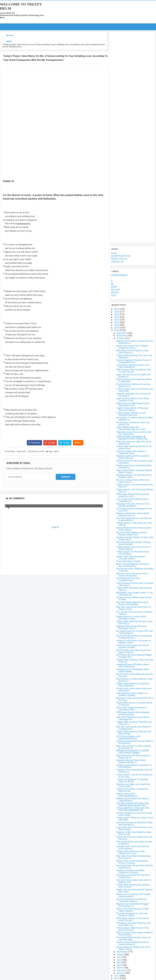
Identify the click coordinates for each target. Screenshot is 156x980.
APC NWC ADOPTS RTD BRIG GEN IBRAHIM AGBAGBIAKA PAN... (132, 804)
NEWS (56, 510)
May (119, 962)
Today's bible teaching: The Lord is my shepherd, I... (134, 356)
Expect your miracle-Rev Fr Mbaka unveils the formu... (132, 347)
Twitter (65, 501)
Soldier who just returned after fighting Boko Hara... (134, 890)
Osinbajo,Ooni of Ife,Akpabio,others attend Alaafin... (133, 670)
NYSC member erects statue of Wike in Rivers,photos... (135, 934)
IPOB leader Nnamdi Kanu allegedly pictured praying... (133, 713)
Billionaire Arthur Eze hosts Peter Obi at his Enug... (135, 699)
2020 (117, 325)
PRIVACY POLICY (119, 259)
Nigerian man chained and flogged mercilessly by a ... (132, 905)
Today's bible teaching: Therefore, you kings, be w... (134, 723)
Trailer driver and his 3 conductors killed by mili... (132, 790)
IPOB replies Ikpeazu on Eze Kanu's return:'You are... (133, 919)
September (122, 952)
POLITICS (115, 290)
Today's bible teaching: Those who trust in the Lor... (135, 661)
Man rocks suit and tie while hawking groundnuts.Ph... (134, 747)
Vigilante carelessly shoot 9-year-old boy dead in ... (133, 395)
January (121, 973)
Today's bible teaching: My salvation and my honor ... (133, 886)
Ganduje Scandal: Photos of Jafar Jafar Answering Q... (135, 538)
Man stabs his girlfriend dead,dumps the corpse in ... (133, 857)
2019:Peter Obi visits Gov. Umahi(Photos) (128, 579)
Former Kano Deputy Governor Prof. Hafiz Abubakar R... (133, 366)
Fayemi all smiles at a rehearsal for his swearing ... (134, 838)
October (121, 338)
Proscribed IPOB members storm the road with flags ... (134, 938)
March (120, 968)
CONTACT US (117, 262)
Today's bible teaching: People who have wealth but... (133, 685)
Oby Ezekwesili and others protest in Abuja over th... (133, 756)
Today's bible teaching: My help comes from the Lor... (134, 622)
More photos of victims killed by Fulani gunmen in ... (134, 680)
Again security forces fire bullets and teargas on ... (133, 375)
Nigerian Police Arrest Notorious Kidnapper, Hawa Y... (131, 627)
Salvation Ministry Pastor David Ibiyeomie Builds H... (131, 761)
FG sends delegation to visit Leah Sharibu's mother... (132, 914)
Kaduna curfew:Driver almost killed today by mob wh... (133, 514)
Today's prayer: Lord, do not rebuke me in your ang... (134, 776)
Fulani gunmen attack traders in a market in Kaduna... (132, 694)
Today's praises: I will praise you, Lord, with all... (134, 524)
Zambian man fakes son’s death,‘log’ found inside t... (133, 785)
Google (50, 501)
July (119, 957)
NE (112, 284)
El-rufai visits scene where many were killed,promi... (134, 689)
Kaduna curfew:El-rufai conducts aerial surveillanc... (134, 462)
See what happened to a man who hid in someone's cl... (134, 519)
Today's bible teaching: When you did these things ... (134, 733)
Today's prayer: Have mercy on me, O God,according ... (134, 548)
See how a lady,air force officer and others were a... (133, 481)
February (121, 970)
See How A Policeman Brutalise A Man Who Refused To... (134, 823)
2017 (117, 976)
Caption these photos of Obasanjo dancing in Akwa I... (132, 409)
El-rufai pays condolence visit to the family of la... (133, 423)
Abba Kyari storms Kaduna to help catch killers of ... (132, 352)
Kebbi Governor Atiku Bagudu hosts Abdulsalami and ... (133, 404)
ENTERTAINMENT (119, 275)
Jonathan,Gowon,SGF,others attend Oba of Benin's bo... (133, 665)
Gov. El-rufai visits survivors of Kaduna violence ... (134, 613)
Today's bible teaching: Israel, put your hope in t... (134, 589)
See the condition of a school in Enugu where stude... (134, 814)
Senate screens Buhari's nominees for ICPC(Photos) (134, 766)
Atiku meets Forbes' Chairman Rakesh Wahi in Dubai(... (134, 471)
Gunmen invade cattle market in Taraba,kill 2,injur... (131, 452)
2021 (117, 322)
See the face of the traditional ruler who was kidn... (135, 675)
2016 (117, 978)
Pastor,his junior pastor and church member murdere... (133, 646)
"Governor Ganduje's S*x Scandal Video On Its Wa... (132, 780)
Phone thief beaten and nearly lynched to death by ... (134, 843)
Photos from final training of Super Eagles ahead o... (133, 910)
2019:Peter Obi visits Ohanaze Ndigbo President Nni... (134, 656)
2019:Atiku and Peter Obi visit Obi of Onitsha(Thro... (133, 876)
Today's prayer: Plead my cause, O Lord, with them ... (135, 819)
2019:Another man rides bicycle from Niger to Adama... (134, 651)
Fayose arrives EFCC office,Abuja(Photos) (127, 795)
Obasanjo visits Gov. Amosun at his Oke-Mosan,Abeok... (133, 505)
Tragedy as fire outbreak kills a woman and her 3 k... (134, 771)
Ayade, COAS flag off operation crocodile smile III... (131, 557)
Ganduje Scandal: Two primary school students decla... (134, 476)
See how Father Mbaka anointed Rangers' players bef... (131, 534)
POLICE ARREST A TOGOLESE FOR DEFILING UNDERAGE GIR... (133, 809)
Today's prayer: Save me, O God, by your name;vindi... (135, 390)
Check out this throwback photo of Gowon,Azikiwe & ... (132, 943)
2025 (117, 312)
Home (114, 253)
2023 (117, 317)
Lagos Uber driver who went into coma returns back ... (134, 828)
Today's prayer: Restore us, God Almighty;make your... (131, 414)
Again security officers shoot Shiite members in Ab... (133, 399)
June (119, 960)
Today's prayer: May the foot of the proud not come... (133, 929)
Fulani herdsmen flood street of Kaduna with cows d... (135, 584)
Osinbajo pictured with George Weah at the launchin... (135, 742)
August (120, 954)
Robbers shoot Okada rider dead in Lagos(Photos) (133, 800)
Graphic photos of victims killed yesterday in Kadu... (131, 618)
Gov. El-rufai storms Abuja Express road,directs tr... (132, 500)
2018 (117, 330)
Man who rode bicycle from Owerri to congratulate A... (134, 728)
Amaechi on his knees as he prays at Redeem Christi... (133, 641)
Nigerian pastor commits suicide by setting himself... (133, 457)
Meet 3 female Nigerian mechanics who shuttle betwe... (133, 565)
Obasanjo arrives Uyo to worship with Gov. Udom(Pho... (134, 433)
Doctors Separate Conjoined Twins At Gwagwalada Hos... (134, 361)
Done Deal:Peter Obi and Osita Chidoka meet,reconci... (135, 867)
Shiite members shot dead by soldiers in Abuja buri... (134, 380)
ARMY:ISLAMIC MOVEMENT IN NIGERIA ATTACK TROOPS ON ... (133, 438)
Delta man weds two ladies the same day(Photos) (134, 442)
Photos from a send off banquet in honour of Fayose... (132, 862)
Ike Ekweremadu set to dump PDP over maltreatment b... (135, 632)
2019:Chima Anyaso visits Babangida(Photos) (129, 737)
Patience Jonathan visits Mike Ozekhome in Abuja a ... (130, 871)
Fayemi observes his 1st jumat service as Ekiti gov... (134, 704)
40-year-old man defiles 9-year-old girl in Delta (134, 598)
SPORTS (115, 293)
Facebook (34, 501)
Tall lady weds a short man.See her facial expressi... (133, 847)
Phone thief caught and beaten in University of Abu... (132, 709)
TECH (114, 296)
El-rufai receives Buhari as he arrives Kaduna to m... (133, 385)
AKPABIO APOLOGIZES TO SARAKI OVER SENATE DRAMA (133, 752)
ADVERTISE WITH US (121, 256)
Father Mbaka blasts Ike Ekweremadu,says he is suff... (131, 428)
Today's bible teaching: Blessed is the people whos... (134, 447)
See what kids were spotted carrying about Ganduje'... (133, 543)
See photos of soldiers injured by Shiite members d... (135, 419)
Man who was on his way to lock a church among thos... (132, 574)
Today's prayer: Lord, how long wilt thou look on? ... (135, 486)
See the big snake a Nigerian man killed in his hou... (135, 570)
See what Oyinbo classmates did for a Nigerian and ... (134, 881)
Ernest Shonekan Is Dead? (129, 561)
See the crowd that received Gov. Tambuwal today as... (132, 900)
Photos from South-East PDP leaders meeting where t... (134, 895)
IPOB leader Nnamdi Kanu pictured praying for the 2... (133, 495)
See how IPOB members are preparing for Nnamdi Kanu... (134, 637)
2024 (117, 314)
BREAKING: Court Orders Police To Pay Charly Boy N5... (135, 594)
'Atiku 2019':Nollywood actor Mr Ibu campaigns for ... (133, 718)
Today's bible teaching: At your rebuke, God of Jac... (131, 852)
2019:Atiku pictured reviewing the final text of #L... (134, 510)
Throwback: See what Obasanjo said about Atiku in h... (133, 924)
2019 (117, 328)
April (119, 965)
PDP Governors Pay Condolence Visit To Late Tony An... (134, 371)
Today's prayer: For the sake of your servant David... (133, 553)
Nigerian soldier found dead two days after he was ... (134, 833)
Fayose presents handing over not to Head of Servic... (133, 948)
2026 (117, 309)
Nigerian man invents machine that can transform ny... (135, 342)
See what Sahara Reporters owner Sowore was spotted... (132, 603)
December (122, 333)
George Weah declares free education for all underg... (134, 529)
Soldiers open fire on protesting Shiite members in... (134, 467)
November (122, 336)
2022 (117, 320)
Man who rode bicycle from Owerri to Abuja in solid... (134, 608)
